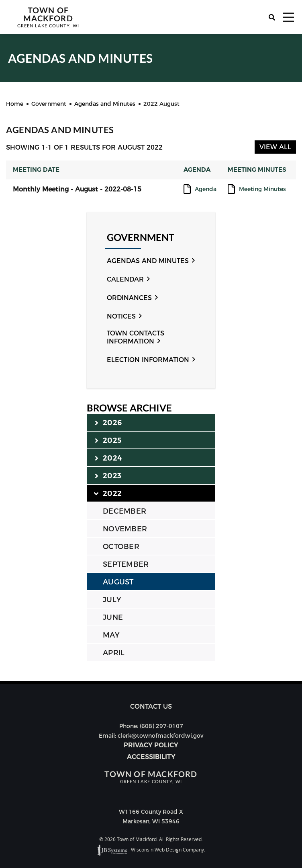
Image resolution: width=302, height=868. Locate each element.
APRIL (114, 653)
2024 (108, 458)
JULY (112, 600)
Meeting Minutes (262, 189)
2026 (108, 422)
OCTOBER (121, 547)
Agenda (206, 189)
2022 (108, 493)
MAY (111, 635)
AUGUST (118, 582)
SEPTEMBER (126, 564)
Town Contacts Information (136, 337)
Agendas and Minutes (148, 261)
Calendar (125, 279)
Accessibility (151, 757)
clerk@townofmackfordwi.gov (160, 736)
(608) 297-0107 (161, 726)
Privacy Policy (151, 745)
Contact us (151, 707)
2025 (108, 440)
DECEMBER (124, 511)
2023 (108, 475)
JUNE (113, 617)
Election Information (148, 360)
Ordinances (129, 298)
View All (275, 147)
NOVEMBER (125, 529)
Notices (121, 316)
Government (141, 238)
